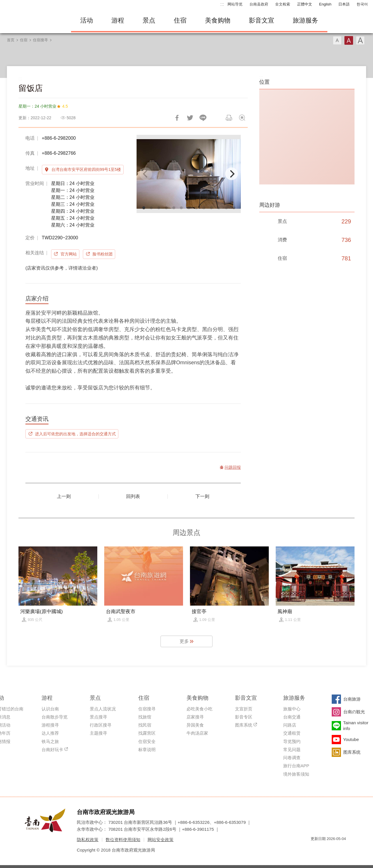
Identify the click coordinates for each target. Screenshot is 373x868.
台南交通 (292, 717)
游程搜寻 (50, 725)
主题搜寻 (98, 733)
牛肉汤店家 (197, 733)
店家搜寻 (195, 717)
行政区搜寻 (101, 725)
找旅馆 (145, 717)
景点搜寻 (98, 717)
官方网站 (69, 254)
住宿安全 (147, 741)
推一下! (190, 118)
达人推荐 (50, 733)
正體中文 (305, 4)
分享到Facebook (177, 118)
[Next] (232, 174)
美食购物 (218, 20)
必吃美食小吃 (199, 709)
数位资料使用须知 (123, 840)
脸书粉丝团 (102, 254)
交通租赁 (292, 733)
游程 (118, 20)
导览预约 (292, 741)
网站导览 (235, 4)
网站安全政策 (161, 840)
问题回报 (242, 118)
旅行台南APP (296, 766)
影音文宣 (262, 20)
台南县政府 (259, 4)
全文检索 (283, 4)
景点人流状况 (103, 709)
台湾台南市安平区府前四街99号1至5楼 (86, 169)
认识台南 (50, 709)
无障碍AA (335, 849)
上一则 (64, 496)
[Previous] (146, 174)
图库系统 (244, 725)
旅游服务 (305, 20)
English (325, 4)
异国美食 (195, 725)
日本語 (344, 4)
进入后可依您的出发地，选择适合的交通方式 (75, 434)
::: (222, 4)
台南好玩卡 (52, 750)
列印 (229, 118)
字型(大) (360, 40)
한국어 (362, 4)
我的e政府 (315, 849)
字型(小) (337, 40)
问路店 (290, 725)
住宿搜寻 (40, 40)
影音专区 (244, 717)
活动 (87, 20)
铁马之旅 (50, 741)
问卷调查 (292, 758)
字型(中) (349, 40)
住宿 (180, 20)
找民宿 (145, 725)
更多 (184, 641)
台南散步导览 (55, 717)
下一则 (202, 496)
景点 (149, 20)
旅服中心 (292, 709)
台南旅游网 (33, 20)
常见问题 (292, 750)
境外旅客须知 (296, 774)
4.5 (65, 106)
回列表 (133, 496)
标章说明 (147, 750)
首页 (11, 40)
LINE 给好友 (203, 118)
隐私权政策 (88, 840)
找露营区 (147, 733)
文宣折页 (244, 709)
